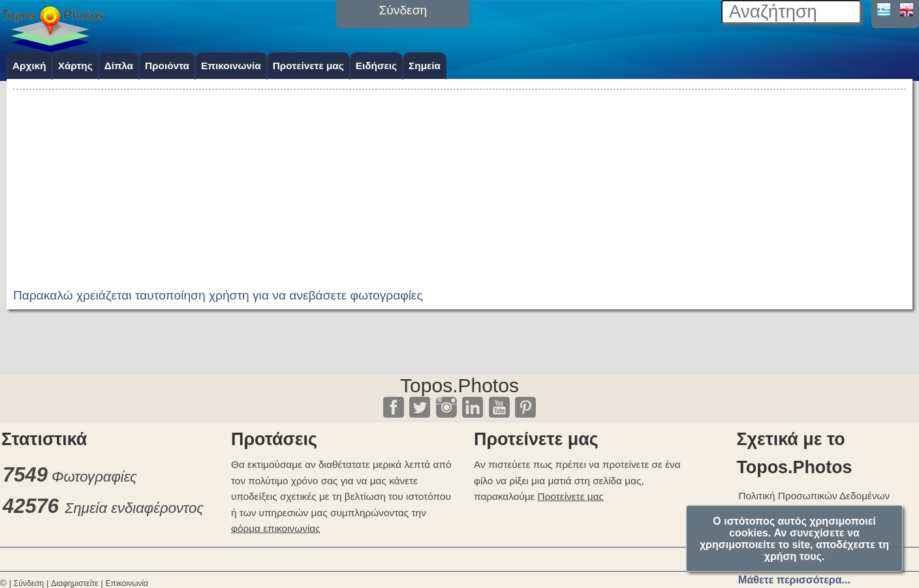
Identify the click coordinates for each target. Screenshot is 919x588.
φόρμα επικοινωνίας (276, 528)
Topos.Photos (459, 385)
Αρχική (29, 66)
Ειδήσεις (376, 66)
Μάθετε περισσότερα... (794, 580)
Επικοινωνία (231, 66)
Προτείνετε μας (308, 66)
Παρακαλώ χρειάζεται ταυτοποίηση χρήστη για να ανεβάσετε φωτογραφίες (218, 295)
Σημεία (425, 66)
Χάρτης (75, 66)
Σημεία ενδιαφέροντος (134, 508)
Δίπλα (119, 66)
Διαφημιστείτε (74, 583)
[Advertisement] (459, 184)
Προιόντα (167, 66)
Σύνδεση (29, 583)
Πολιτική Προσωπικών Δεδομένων (814, 496)
